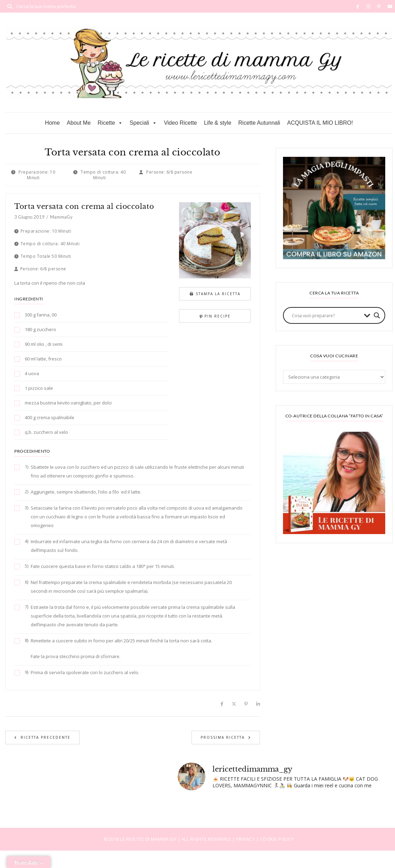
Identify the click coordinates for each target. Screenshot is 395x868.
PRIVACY (246, 839)
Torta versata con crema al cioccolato (84, 206)
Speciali (143, 123)
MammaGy (61, 217)
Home (53, 123)
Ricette (110, 123)
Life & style (218, 123)
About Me (79, 123)
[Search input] (326, 315)
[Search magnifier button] (377, 315)
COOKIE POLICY (277, 839)
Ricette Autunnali (259, 123)
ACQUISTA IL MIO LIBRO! (320, 123)
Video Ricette (181, 123)
